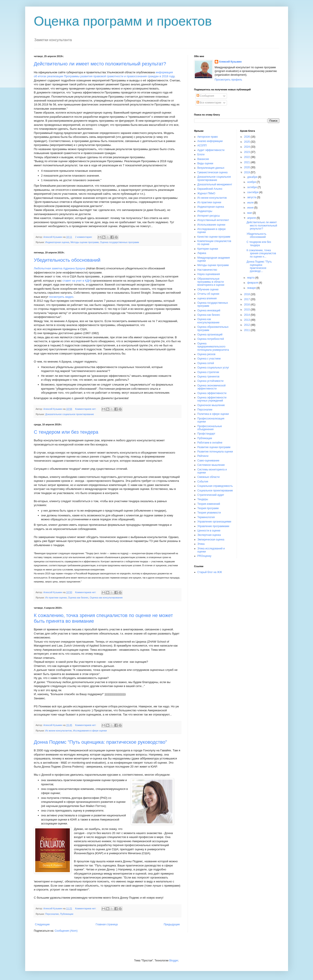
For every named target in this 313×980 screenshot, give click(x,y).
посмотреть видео (61, 297)
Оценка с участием (209, 359)
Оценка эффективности (212, 393)
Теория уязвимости (209, 513)
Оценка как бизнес (78, 598)
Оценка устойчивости (211, 381)
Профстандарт (206, 434)
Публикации (67, 914)
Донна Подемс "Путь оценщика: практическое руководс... (259, 266)
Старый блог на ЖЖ (210, 572)
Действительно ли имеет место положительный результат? (100, 64)
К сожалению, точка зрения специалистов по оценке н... (261, 253)
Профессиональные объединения (210, 428)
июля (251, 203)
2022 (247, 157)
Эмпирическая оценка (211, 540)
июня (251, 208)
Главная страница (107, 924)
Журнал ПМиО (206, 193)
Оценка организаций (210, 335)
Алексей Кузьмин (230, 62)
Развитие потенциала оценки (215, 452)
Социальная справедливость (215, 486)
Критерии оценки (208, 249)
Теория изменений (209, 504)
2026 (247, 137)
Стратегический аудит (211, 495)
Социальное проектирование (215, 491)
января (252, 288)
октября (252, 187)
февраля (253, 283)
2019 (247, 172)
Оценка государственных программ (120, 242)
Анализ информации (210, 141)
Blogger (174, 961)
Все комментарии (209, 103)
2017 (247, 299)
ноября (252, 182)
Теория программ (208, 508)
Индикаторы (205, 211)
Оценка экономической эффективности (212, 387)
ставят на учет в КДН (76, 281)
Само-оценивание (208, 461)
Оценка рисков (207, 354)
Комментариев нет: (86, 409)
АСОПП (202, 146)
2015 (247, 310)
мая (250, 213)
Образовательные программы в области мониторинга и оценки (211, 282)
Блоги (201, 154)
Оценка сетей (206, 363)
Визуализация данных (211, 168)
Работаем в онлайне (210, 443)
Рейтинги (203, 456)
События (203, 482)
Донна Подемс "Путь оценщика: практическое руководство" (101, 742)
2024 (247, 147)
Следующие (42, 924)
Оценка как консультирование (106, 598)
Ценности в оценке (209, 531)
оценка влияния (207, 298)
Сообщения (205, 96)
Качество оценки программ (214, 237)
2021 (247, 162)
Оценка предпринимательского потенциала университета (213, 347)
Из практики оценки (56, 598)
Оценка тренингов (208, 377)
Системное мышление (211, 465)
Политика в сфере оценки (213, 414)
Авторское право (208, 137)
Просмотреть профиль (229, 80)
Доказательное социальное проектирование (70, 414)
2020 (247, 167)
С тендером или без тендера (66, 432)
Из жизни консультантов (59, 731)
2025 (247, 142)
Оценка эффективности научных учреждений (212, 399)
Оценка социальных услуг (213, 368)
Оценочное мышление (211, 405)
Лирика (202, 253)
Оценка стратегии (208, 372)
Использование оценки (211, 225)
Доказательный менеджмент (215, 184)
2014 (247, 315)
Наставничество (207, 270)
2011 (247, 330)
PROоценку (204, 556)
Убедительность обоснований (67, 260)
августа (252, 197)
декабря (252, 177)
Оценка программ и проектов (123, 21)
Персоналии (52, 914)
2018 (247, 294)
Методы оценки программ (85, 242)
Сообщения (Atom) (66, 931)
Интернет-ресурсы (209, 216)
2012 (247, 325)
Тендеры (203, 499)
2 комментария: (84, 237)
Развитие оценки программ (214, 447)
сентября (253, 192)
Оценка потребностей (211, 339)
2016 (247, 305)
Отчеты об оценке (208, 294)
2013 (247, 320)
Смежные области (209, 477)
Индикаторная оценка (57, 242)
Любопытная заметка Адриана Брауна (60, 268)
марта (251, 278)
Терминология (206, 517)
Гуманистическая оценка (213, 172)
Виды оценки (205, 163)
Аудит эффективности (211, 150)
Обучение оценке (208, 289)
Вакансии (203, 159)
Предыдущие (172, 924)
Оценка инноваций (209, 310)
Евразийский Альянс (210, 189)
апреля (252, 218)
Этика (201, 544)
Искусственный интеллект (213, 220)
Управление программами (213, 526)
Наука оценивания (209, 274)
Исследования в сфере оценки (90, 731)
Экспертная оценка (209, 535)
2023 (247, 152)
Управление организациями (214, 522)
